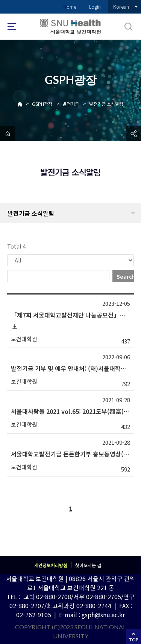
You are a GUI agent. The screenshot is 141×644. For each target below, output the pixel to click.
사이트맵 (12, 27)
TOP (134, 640)
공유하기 (133, 134)
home (8, 134)
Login (95, 7)
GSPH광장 (42, 104)
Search (125, 276)
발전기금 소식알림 (106, 104)
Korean (121, 7)
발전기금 (71, 104)
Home (70, 7)
